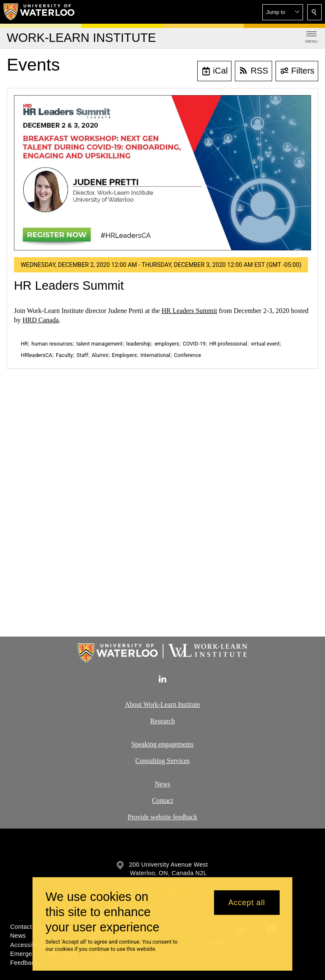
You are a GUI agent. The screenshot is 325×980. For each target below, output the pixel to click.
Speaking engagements (162, 744)
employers (167, 344)
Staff (82, 355)
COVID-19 (194, 344)
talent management (99, 344)
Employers (124, 355)
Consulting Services (162, 761)
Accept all (247, 903)
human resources (52, 344)
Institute (188, 704)
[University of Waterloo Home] (39, 12)
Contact (162, 800)
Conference (187, 355)
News (162, 784)
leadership (138, 344)
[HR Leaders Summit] (162, 173)
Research (163, 721)
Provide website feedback (162, 817)
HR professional (228, 344)
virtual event (265, 344)
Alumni (100, 355)
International (156, 355)
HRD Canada (41, 320)
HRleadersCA (36, 355)
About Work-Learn (151, 704)
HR (24, 344)
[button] (283, 12)
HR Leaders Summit (69, 285)
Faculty (64, 355)
